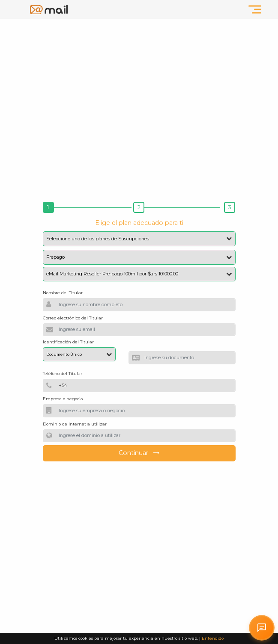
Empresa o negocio (63, 399)
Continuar (139, 453)
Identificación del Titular (68, 342)
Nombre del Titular (63, 293)
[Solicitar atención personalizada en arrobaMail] (262, 628)
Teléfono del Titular (63, 374)
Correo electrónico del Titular (73, 318)
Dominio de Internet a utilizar (75, 424)
